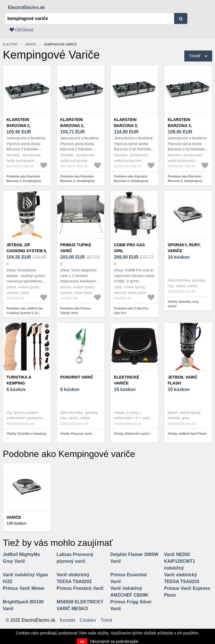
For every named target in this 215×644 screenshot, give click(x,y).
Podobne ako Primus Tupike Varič (76, 311)
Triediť (195, 56)
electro (10, 44)
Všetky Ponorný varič (76, 434)
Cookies (88, 620)
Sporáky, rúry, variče (184, 248)
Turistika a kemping (19, 380)
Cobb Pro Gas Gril (130, 248)
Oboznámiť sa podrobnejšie (114, 641)
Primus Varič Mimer (24, 588)
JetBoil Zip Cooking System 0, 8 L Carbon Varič (27, 251)
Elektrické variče (127, 380)
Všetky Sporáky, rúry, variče (183, 304)
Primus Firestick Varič (80, 588)
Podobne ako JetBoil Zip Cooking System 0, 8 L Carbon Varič (25, 313)
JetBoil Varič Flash (182, 380)
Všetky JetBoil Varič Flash (187, 434)
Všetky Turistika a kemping (26, 434)
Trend (106, 620)
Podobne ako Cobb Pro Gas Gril (131, 311)
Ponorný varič (77, 377)
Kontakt (67, 620)
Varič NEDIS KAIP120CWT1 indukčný (179, 561)
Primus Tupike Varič (76, 248)
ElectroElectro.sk (26, 7)
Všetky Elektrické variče (132, 434)
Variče (31, 44)
